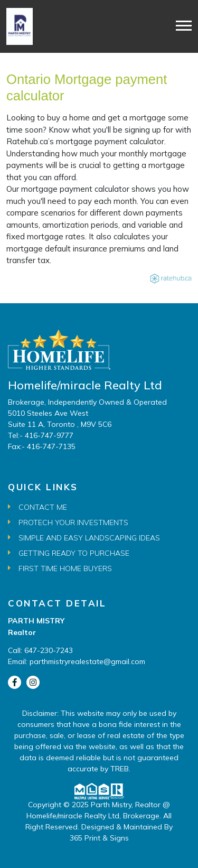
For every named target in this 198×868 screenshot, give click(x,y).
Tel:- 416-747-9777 (41, 435)
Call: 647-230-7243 (40, 650)
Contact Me (43, 507)
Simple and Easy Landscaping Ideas (89, 538)
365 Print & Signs (99, 838)
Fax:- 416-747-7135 (42, 446)
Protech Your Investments (73, 522)
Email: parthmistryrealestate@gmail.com (77, 661)
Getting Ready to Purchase (74, 553)
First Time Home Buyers (65, 568)
